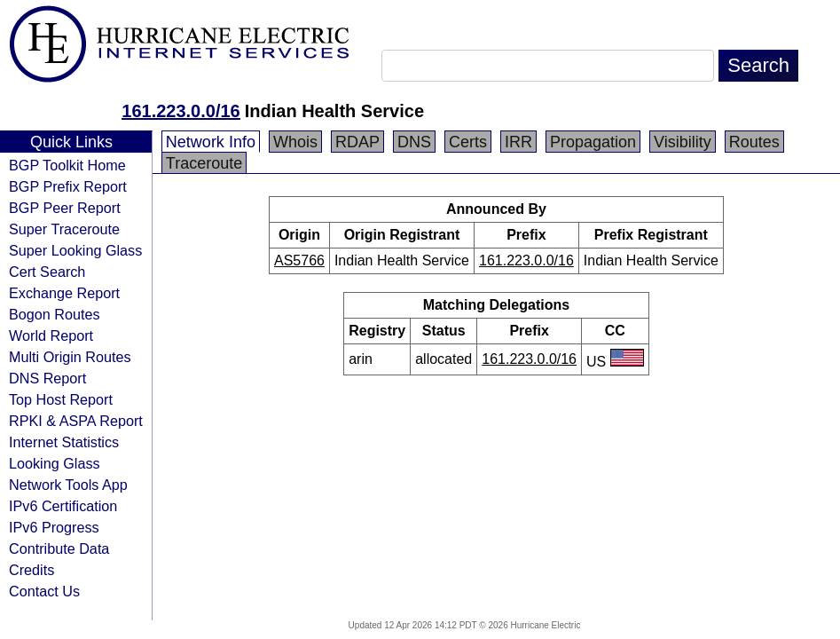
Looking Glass (55, 463)
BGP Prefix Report (68, 186)
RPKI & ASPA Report (76, 421)
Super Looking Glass (75, 250)
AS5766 (299, 260)
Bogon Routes (55, 314)
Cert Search (47, 272)
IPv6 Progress (54, 527)
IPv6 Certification (63, 506)
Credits (31, 570)
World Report (51, 335)
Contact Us (44, 591)
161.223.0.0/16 (181, 111)
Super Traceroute (64, 229)
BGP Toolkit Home (67, 165)
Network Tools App (68, 485)
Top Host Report (61, 399)
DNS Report (47, 378)
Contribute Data (59, 548)
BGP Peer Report (65, 208)
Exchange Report (64, 293)
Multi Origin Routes (70, 357)
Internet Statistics (64, 442)
